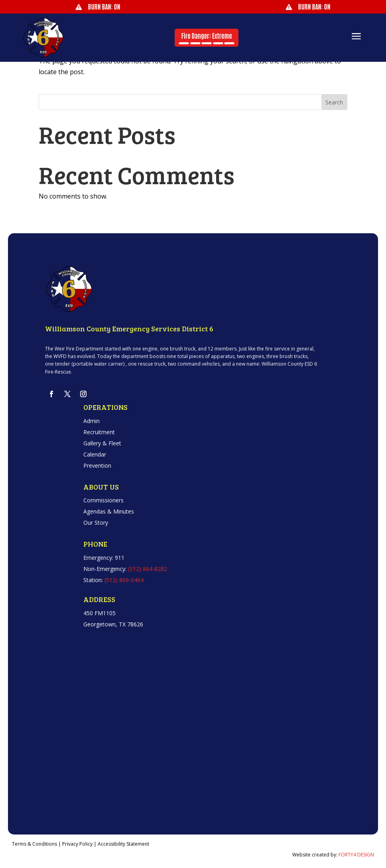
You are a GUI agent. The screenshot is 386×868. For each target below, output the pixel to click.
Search (334, 102)
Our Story (96, 523)
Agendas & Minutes (109, 511)
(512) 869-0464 (124, 580)
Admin (92, 421)
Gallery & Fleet (102, 443)
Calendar (95, 454)
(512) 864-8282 (148, 569)
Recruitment (99, 432)
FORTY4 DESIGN (356, 855)
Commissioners (103, 500)
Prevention (97, 465)
